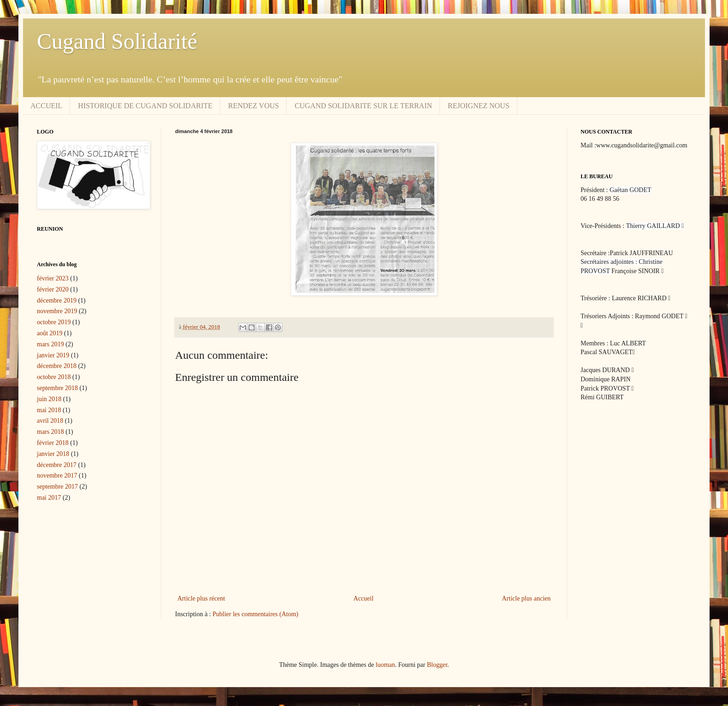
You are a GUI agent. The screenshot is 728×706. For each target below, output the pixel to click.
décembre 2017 (57, 465)
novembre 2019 (57, 311)
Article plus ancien (526, 598)
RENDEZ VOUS (253, 106)
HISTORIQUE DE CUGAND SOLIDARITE (145, 106)
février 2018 (53, 443)
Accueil (364, 598)
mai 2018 (49, 410)
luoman (385, 665)
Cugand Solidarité (117, 41)
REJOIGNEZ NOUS (479, 106)
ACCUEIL (46, 106)
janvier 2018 (53, 454)
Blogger (437, 665)
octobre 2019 (54, 322)
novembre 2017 (57, 476)
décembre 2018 (57, 366)
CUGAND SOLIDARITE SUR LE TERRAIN (363, 106)
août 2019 (50, 333)
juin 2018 (49, 399)
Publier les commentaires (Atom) (255, 614)
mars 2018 (50, 432)
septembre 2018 (57, 388)
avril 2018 (50, 421)
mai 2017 (49, 498)
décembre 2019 (57, 300)
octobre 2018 (54, 377)
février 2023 (53, 278)
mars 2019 (50, 344)
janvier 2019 (53, 355)
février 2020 (53, 289)
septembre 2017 (57, 487)
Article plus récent (201, 598)
